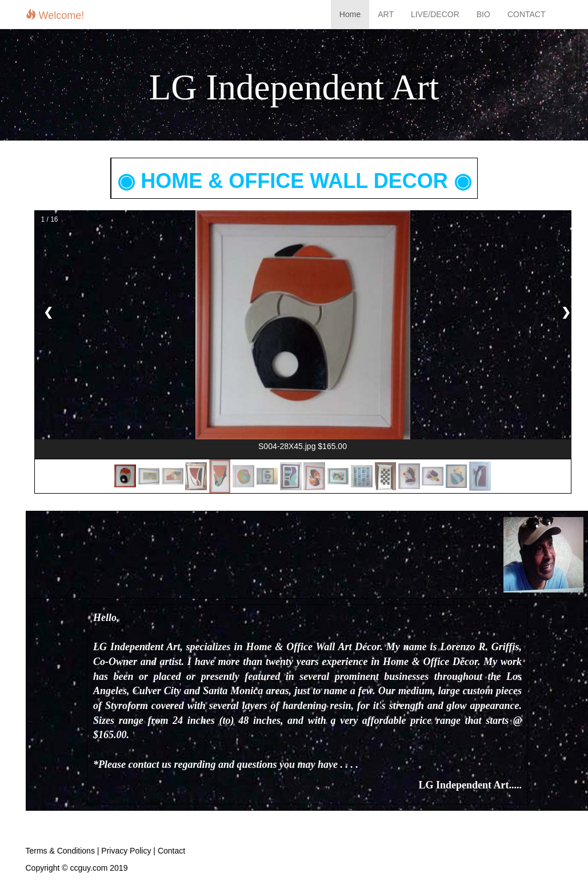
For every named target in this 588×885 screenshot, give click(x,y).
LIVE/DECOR (435, 14)
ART (386, 14)
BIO (483, 14)
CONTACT (527, 14)
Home (350, 14)
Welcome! (55, 15)
